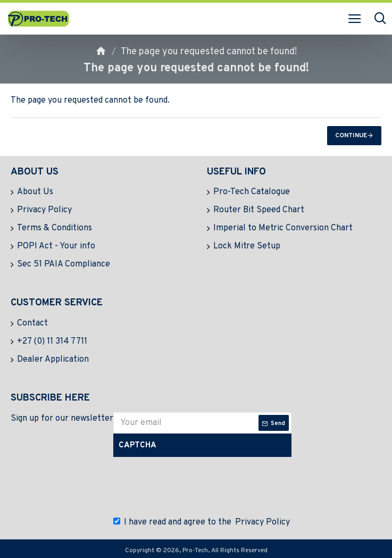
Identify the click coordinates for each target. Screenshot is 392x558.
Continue (351, 136)
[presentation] (196, 484)
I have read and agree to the (202, 522)
